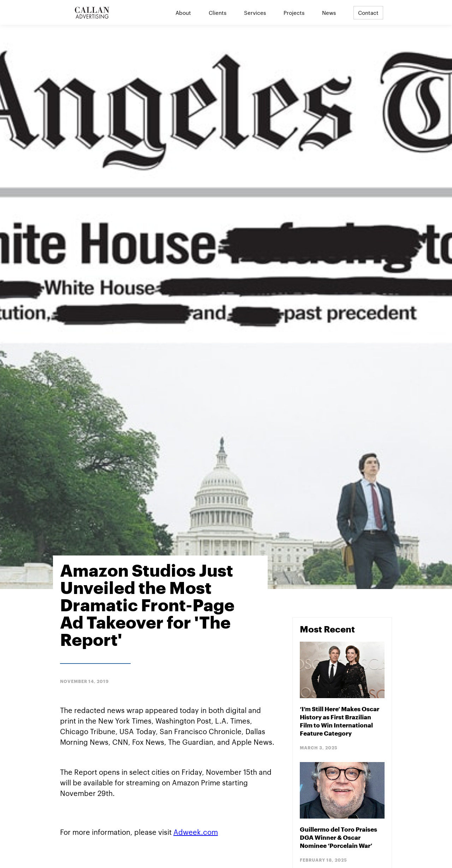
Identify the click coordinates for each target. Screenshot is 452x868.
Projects (294, 13)
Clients (218, 13)
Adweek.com (196, 832)
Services (255, 13)
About (183, 13)
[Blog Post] (342, 697)
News (329, 13)
